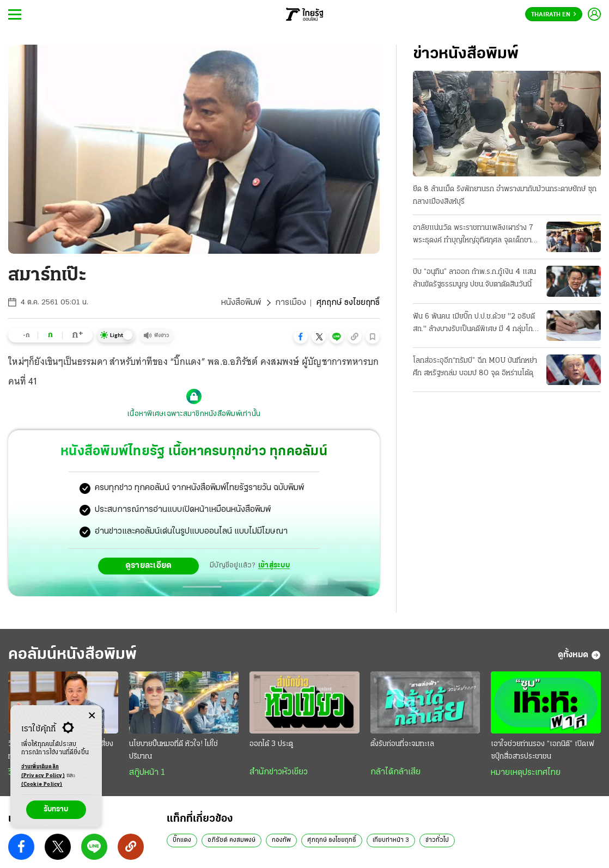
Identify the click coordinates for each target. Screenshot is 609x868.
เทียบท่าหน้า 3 (391, 853)
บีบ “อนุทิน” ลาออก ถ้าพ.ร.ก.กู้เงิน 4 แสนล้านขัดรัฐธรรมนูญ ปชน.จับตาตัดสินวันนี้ (474, 278)
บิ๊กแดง (182, 853)
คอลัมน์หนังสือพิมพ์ (72, 668)
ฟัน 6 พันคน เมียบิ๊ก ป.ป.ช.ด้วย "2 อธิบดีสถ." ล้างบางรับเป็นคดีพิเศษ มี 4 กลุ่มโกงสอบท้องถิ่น (475, 324)
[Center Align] (92, 716)
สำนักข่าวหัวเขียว (279, 785)
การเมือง (291, 303)
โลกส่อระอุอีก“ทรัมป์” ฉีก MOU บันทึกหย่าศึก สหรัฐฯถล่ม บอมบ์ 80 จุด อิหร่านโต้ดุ (475, 367)
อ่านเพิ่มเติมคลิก (43, 772)
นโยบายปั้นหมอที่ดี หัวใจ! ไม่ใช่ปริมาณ (173, 763)
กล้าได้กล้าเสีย (395, 785)
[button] (301, 337)
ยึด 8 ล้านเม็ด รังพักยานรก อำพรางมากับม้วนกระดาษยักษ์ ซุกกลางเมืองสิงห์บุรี (505, 195)
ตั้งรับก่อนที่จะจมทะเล (402, 757)
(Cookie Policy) (42, 784)
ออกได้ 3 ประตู (271, 757)
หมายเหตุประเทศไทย (526, 786)
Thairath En (554, 15)
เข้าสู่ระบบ (274, 579)
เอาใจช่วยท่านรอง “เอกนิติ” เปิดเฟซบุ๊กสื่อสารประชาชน (543, 763)
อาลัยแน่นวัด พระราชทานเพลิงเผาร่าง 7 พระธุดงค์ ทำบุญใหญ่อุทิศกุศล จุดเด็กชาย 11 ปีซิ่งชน (474, 235)
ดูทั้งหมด (579, 668)
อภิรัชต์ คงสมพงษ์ (232, 853)
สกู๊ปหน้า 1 (147, 786)
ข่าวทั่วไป (437, 853)
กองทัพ (281, 853)
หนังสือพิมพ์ (241, 303)
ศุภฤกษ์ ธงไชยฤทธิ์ (332, 853)
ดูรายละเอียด (149, 579)
